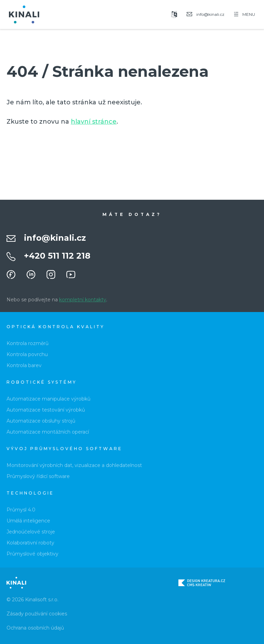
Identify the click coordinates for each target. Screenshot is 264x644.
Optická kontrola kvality (56, 327)
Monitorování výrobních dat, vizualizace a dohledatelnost (74, 465)
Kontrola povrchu (27, 354)
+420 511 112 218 (57, 256)
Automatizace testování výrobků (46, 410)
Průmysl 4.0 (21, 510)
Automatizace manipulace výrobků (48, 399)
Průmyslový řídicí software (38, 476)
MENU (245, 14)
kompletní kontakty (83, 300)
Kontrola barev (24, 365)
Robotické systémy (42, 382)
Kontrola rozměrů (27, 343)
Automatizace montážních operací (48, 432)
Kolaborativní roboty (30, 543)
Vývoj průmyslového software (64, 449)
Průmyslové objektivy (32, 554)
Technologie (30, 493)
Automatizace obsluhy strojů (41, 421)
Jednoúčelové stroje (31, 532)
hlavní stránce (94, 122)
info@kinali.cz (55, 238)
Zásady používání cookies (37, 614)
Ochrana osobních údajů (35, 628)
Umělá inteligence (28, 521)
